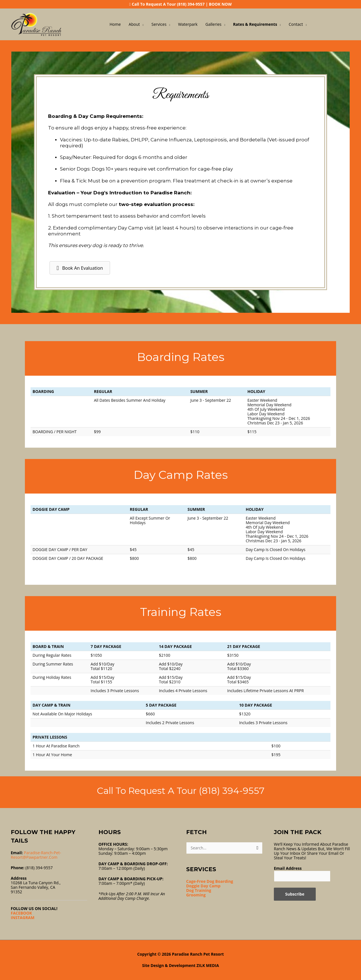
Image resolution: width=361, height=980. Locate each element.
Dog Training (199, 890)
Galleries (213, 24)
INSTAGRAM (23, 918)
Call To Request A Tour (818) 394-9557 (168, 4)
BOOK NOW (220, 4)
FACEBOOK (21, 913)
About (134, 24)
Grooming (196, 895)
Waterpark (188, 24)
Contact (296, 24)
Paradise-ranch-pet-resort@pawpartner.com (36, 855)
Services (159, 24)
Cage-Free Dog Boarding (210, 881)
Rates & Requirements (255, 24)
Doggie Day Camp (203, 886)
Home (115, 24)
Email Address (288, 868)
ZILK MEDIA (208, 965)
